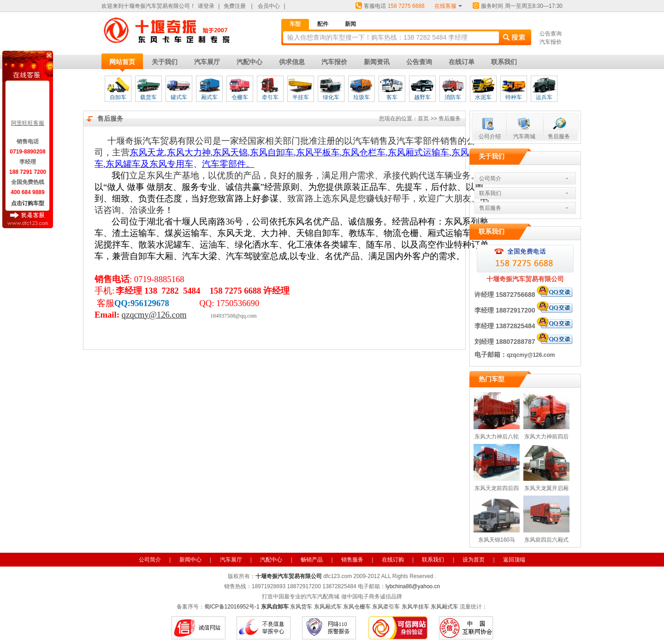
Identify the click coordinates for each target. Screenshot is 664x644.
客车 (392, 97)
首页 (423, 118)
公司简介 (490, 178)
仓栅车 (240, 97)
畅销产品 (312, 560)
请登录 (206, 6)
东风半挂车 (415, 607)
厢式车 (209, 97)
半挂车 (301, 97)
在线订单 (462, 62)
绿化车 (331, 97)
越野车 (422, 97)
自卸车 (118, 97)
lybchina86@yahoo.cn (413, 586)
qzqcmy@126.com (531, 355)
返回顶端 (514, 560)
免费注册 (235, 6)
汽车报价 (551, 42)
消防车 (453, 97)
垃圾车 (362, 97)
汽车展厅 (207, 62)
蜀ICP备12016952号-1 (232, 607)
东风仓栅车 (357, 607)
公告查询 (551, 34)
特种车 (514, 97)
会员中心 (269, 6)
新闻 (350, 24)
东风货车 (301, 607)
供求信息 (292, 62)
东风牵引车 (386, 607)
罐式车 (179, 97)
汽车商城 (524, 136)
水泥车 (483, 97)
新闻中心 (190, 560)
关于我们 (165, 62)
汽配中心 (249, 62)
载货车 (148, 97)
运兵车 (544, 97)
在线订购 (393, 560)
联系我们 (504, 62)
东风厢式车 (328, 607)
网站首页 (122, 62)
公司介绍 (490, 136)
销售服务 (352, 560)
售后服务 (559, 136)
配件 (323, 24)
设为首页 (474, 560)
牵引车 (270, 97)
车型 (295, 24)
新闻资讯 (377, 62)
